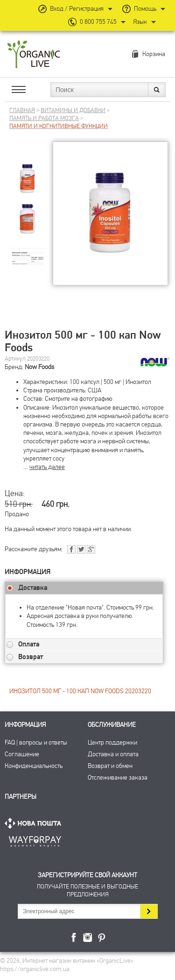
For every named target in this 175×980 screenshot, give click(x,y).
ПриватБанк (35, 840)
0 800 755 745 (98, 22)
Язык (140, 22)
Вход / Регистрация (77, 9)
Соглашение (22, 754)
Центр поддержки (112, 742)
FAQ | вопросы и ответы (36, 742)
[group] (28, 171)
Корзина (154, 54)
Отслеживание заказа (118, 778)
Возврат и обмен (110, 766)
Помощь (145, 9)
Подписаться (149, 911)
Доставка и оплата (113, 754)
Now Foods (39, 367)
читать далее (47, 467)
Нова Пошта (35, 823)
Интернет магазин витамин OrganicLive (34, 55)
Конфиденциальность (34, 766)
